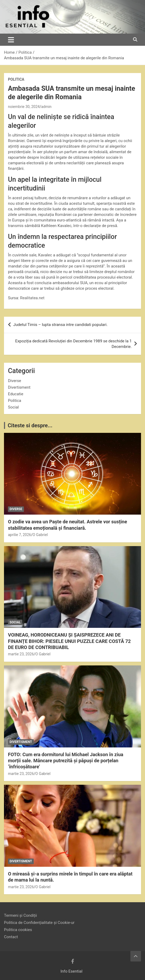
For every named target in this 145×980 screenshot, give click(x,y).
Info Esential (72, 971)
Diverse (14, 381)
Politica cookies (18, 930)
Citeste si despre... (30, 425)
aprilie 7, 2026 (20, 535)
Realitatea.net (32, 298)
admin (46, 107)
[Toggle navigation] (11, 40)
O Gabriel (40, 535)
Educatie (16, 394)
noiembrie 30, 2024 (24, 107)
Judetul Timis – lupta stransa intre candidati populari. (60, 325)
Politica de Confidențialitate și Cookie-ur (39, 923)
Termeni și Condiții (20, 915)
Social (13, 407)
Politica (16, 79)
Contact (11, 937)
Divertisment (19, 387)
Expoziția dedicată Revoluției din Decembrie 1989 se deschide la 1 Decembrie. (73, 344)
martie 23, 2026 (21, 654)
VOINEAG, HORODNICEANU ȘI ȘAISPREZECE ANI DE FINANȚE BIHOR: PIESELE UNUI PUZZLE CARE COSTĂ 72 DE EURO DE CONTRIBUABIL (69, 641)
